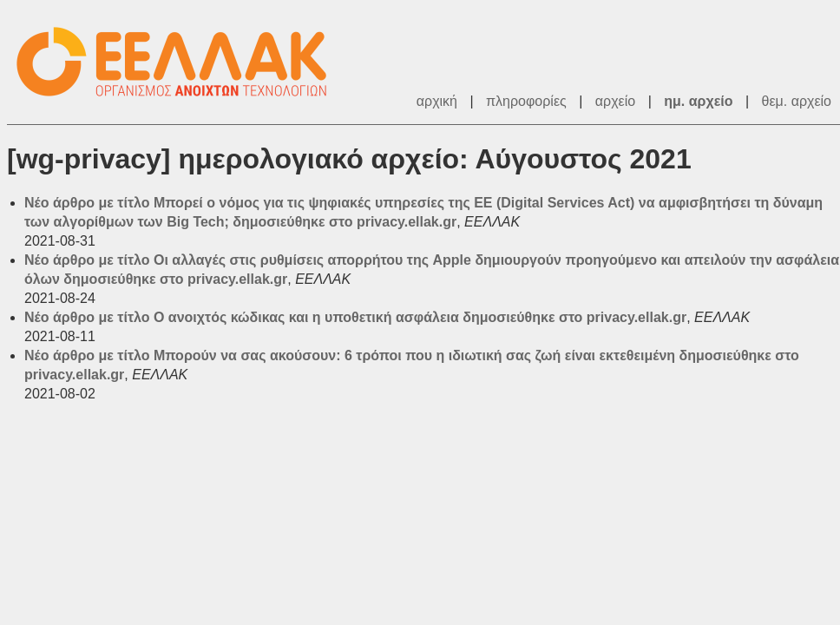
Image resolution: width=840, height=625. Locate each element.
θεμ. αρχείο (797, 101)
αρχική (437, 101)
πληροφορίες (526, 101)
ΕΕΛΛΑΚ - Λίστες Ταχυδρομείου (180, 62)
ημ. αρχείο (698, 101)
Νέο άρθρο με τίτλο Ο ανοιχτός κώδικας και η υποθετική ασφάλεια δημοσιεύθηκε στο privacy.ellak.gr (355, 317)
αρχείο (615, 101)
